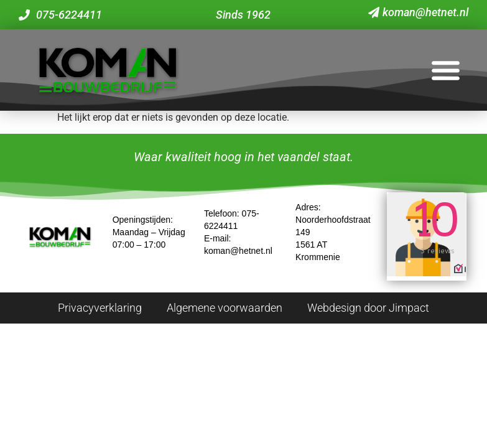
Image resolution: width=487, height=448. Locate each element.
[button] (445, 70)
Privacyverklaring (100, 308)
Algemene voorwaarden (225, 308)
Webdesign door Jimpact (368, 308)
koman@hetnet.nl (238, 251)
